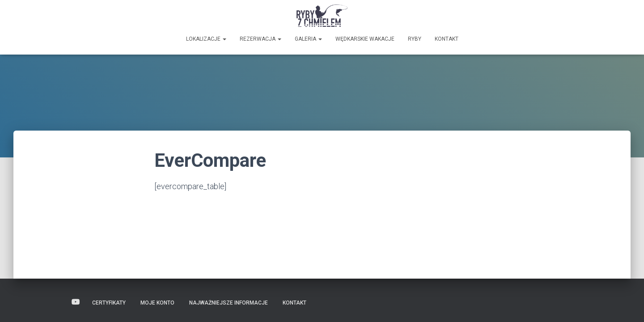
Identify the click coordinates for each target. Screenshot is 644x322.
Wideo (76, 302)
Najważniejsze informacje (229, 303)
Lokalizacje (206, 39)
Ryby (415, 39)
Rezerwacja (261, 39)
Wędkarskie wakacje (365, 39)
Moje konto (157, 303)
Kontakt (447, 39)
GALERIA (308, 39)
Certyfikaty (109, 303)
